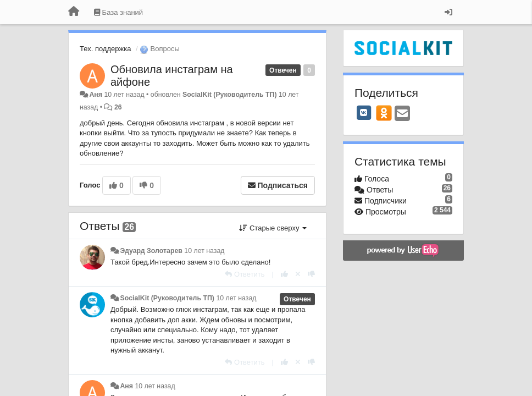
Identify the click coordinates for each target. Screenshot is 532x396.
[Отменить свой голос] (298, 274)
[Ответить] (245, 274)
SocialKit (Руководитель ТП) (230, 95)
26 (118, 107)
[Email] (402, 114)
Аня (96, 95)
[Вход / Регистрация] (448, 12)
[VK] (364, 113)
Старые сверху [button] (273, 228)
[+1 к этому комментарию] (284, 274)
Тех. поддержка (105, 49)
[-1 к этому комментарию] (311, 274)
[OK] (384, 113)
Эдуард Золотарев (151, 251)
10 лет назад (204, 251)
